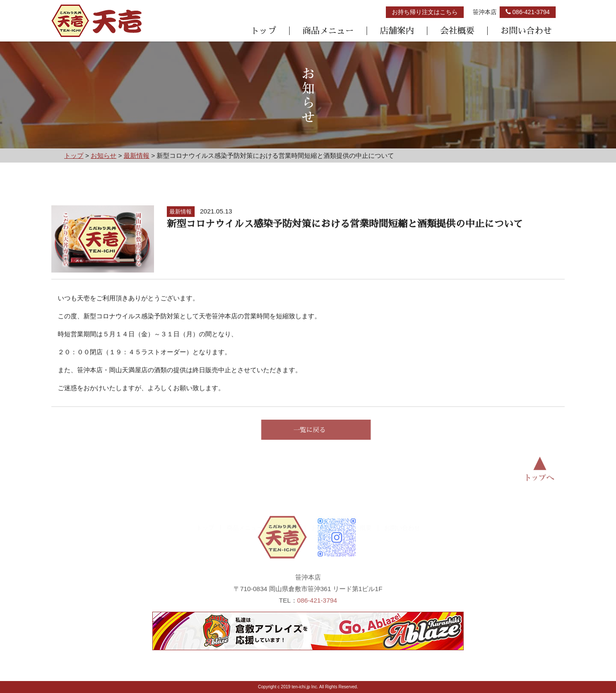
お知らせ (323, 511)
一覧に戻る (318, 430)
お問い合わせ (526, 31)
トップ (264, 31)
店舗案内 (397, 31)
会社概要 (457, 31)
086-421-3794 (317, 609)
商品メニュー (328, 31)
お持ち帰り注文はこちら (425, 12)
